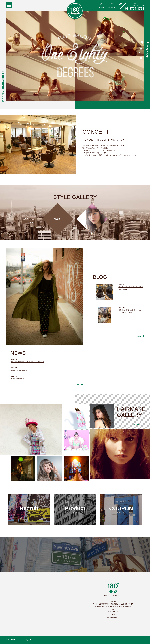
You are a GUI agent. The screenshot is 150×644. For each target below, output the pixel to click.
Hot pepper (112, 6)
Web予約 (101, 6)
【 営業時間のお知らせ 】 (19, 379)
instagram (141, 50)
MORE (80, 385)
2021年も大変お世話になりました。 (23, 370)
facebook (147, 50)
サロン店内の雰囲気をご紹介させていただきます (27, 362)
